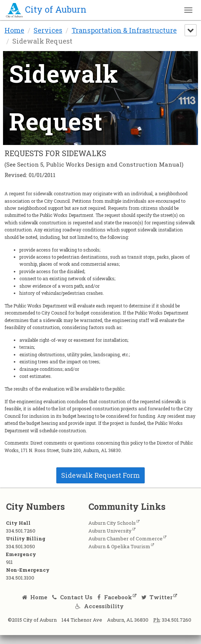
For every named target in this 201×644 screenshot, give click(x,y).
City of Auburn (46, 9)
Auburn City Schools (112, 523)
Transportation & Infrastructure (124, 30)
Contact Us (72, 597)
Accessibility (100, 606)
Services (48, 30)
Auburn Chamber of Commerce (125, 539)
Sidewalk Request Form (100, 475)
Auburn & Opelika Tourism (119, 546)
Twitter (157, 597)
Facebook (115, 597)
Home (14, 30)
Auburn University (110, 531)
